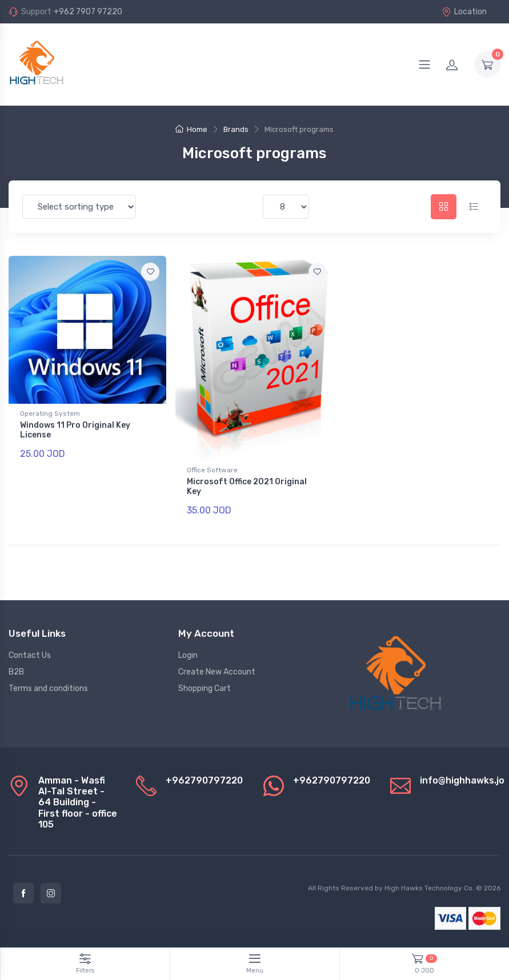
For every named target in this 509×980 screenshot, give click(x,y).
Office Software (212, 470)
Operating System (50, 413)
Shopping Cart (205, 688)
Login (188, 655)
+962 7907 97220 (88, 12)
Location (464, 12)
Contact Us (30, 655)
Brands (236, 129)
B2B (16, 672)
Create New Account (217, 672)
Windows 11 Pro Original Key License (75, 430)
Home (191, 129)
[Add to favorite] (150, 272)
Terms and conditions (48, 688)
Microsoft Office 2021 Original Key (247, 487)
